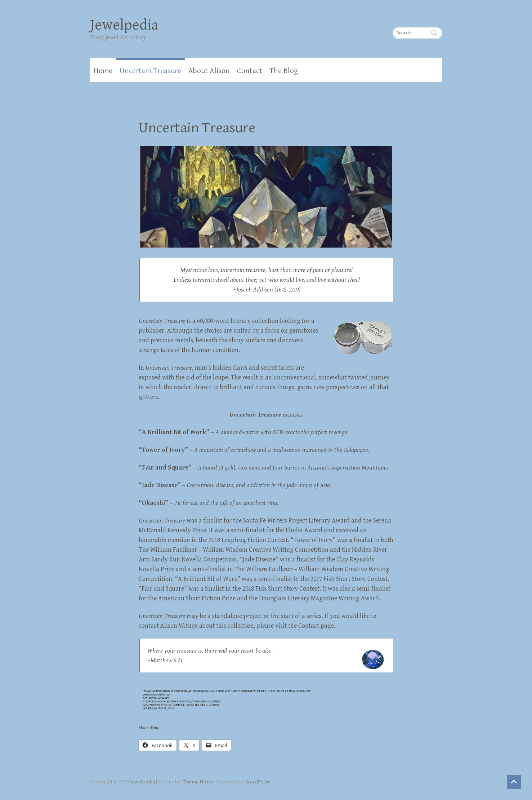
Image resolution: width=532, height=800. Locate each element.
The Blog (284, 71)
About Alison (209, 71)
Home (103, 71)
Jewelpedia (124, 25)
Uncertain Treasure (150, 71)
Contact (250, 71)
